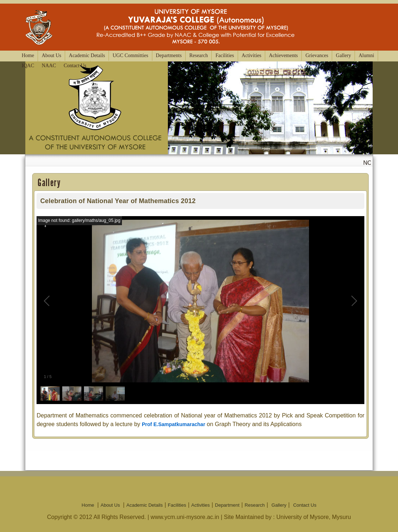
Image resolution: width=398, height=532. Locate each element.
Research (198, 55)
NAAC (49, 66)
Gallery (343, 55)
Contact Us (75, 66)
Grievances (317, 55)
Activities (251, 55)
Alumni (366, 55)
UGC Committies (130, 55)
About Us (51, 55)
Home (28, 55)
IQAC (28, 66)
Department (227, 505)
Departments (169, 55)
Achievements (283, 55)
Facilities (225, 55)
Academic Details (87, 55)
